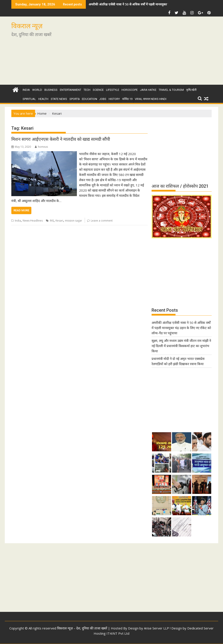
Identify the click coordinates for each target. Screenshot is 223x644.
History (114, 99)
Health (43, 99)
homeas (41, 147)
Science (98, 90)
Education (89, 99)
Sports (74, 99)
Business (51, 90)
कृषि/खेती (191, 90)
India (26, 90)
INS (52, 221)
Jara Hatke (148, 90)
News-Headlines (33, 221)
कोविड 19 (127, 99)
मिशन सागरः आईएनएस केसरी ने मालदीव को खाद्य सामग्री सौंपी (61, 139)
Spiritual (29, 99)
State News (59, 99)
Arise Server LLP (156, 628)
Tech (87, 90)
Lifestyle (113, 90)
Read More (21, 210)
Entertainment (71, 90)
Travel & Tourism (171, 90)
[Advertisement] (144, 52)
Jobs (103, 99)
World (37, 90)
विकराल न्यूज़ (27, 26)
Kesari (59, 221)
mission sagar (73, 221)
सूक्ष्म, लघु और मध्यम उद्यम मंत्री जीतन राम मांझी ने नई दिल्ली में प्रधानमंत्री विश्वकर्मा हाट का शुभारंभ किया (181, 346)
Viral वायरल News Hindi (151, 99)
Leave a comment (102, 221)
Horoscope (130, 90)
